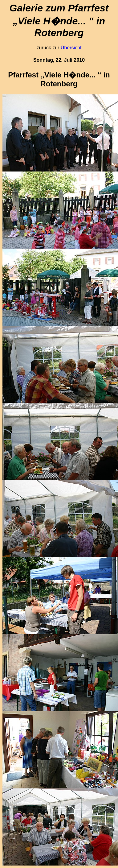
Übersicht (71, 48)
